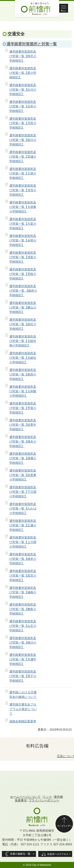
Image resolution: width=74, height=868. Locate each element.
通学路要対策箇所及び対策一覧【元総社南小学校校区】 (23, 341)
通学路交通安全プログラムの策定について (23, 709)
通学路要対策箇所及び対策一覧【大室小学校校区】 (23, 224)
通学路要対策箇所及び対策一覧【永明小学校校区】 (23, 240)
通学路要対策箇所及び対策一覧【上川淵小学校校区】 (23, 542)
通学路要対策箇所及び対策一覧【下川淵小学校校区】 (23, 492)
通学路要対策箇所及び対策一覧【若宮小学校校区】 (23, 576)
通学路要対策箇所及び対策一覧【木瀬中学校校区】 (23, 659)
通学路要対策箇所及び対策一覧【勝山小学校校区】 (23, 307)
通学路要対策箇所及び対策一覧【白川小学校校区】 (23, 90)
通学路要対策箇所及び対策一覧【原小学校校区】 (23, 73)
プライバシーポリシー (44, 800)
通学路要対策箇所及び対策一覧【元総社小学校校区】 (23, 358)
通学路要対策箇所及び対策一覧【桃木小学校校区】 (23, 441)
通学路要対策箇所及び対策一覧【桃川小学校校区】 (23, 643)
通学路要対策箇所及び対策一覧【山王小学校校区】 (23, 626)
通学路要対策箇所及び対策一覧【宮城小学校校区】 (23, 157)
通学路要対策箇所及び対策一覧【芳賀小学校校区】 (23, 408)
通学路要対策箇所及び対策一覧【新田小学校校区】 (23, 374)
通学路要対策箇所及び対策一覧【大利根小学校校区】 (23, 391)
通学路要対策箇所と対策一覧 (32, 44)
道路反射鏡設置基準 (23, 721)
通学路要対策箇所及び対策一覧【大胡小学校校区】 (23, 173)
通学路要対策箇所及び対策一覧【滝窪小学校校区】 (23, 190)
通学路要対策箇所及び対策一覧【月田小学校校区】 (23, 123)
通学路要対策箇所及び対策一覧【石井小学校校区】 (23, 106)
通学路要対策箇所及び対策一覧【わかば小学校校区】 (23, 509)
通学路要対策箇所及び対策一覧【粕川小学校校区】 (23, 140)
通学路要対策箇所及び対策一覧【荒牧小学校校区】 (23, 274)
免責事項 (21, 800)
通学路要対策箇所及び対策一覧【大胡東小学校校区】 (23, 207)
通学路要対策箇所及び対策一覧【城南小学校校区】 (23, 592)
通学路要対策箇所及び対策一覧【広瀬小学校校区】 (23, 525)
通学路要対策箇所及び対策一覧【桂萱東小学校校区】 (23, 475)
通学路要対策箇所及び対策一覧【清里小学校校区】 (23, 257)
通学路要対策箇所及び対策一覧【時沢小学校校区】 (23, 56)
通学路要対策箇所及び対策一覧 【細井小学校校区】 (23, 291)
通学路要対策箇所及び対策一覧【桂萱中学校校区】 (23, 425)
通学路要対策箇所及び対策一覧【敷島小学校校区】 (23, 609)
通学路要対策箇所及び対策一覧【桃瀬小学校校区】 (23, 458)
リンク (47, 797)
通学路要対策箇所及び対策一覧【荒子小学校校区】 (23, 676)
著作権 (58, 797)
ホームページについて (25, 797)
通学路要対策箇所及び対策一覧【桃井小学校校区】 (23, 559)
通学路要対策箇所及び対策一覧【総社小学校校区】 (23, 324)
